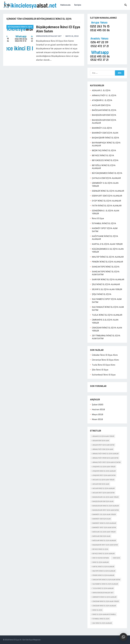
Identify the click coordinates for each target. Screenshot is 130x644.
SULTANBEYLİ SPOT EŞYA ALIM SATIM (107, 301)
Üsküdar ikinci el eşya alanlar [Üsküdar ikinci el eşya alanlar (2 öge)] (104, 606)
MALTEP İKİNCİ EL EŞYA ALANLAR (108, 257)
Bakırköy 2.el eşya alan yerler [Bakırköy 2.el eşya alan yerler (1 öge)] (104, 514)
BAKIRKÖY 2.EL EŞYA (102, 128)
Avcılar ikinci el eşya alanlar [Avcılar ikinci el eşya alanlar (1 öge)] (104, 488)
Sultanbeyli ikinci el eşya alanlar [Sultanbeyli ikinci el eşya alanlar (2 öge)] (105, 584)
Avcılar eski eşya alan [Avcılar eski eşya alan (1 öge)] (101, 484)
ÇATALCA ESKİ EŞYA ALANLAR (106, 178)
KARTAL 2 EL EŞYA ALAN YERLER (107, 244)
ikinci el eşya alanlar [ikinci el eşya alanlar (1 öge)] (101, 562)
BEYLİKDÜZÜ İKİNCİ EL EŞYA (105, 160)
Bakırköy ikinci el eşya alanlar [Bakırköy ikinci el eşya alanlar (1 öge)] (104, 523)
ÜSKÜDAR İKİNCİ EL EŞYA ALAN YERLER (107, 329)
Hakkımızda (65, 5)
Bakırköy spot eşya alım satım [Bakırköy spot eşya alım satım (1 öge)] (104, 527)
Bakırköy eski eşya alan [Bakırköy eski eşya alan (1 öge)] (102, 519)
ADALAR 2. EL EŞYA (101, 90)
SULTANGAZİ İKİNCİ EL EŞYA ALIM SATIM (108, 308)
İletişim (78, 5)
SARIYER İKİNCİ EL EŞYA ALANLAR (108, 279)
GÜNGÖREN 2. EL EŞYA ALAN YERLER (106, 212)
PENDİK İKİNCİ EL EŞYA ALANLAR (107, 262)
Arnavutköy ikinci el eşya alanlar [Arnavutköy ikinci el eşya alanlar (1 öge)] (106, 454)
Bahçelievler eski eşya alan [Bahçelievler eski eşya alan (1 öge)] (103, 501)
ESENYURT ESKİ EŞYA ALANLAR (107, 196)
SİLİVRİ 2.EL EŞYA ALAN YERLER (107, 289)
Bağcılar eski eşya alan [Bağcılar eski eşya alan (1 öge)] (101, 536)
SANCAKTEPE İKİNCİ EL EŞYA (106, 267)
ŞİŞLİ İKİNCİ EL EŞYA (102, 294)
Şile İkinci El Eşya (100, 370)
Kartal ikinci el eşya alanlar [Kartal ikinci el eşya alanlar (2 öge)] (103, 567)
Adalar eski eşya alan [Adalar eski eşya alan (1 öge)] (101, 441)
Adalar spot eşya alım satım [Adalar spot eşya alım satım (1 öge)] (103, 445)
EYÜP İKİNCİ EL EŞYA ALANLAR (106, 201)
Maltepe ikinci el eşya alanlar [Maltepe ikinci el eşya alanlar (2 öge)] (104, 571)
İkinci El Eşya (98, 218)
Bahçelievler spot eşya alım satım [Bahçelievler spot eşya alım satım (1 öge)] (106, 510)
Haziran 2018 (98, 409)
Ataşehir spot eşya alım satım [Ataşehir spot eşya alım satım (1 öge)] (104, 475)
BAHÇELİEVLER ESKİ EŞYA (104, 115)
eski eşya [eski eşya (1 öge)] (117, 558)
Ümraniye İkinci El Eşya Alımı (105, 360)
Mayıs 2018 (98, 414)
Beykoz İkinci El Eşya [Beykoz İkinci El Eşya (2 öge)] (100, 549)
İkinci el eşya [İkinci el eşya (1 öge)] (97, 610)
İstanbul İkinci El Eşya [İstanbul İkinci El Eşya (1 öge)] (101, 619)
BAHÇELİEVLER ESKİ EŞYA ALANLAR (104, 121)
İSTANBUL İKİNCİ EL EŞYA (104, 223)
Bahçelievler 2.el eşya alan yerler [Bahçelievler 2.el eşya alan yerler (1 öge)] (106, 497)
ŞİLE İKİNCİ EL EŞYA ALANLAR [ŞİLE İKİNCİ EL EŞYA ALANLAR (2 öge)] (102, 623)
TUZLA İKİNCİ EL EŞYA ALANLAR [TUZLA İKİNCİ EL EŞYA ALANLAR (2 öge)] (103, 588)
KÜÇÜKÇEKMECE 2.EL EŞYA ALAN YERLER (108, 250)
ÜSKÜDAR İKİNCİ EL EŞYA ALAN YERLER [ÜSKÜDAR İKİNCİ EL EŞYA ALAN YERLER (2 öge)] (106, 601)
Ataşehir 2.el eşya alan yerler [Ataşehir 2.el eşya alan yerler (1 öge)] (104, 467)
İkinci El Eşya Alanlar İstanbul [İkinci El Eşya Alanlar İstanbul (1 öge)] (104, 614)
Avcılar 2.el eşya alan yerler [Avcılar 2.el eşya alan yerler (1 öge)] (103, 480)
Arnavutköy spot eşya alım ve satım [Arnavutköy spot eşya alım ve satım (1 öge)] (106, 462)
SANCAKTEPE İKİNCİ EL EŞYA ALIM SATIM (106, 273)
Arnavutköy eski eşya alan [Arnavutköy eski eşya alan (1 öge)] (103, 449)
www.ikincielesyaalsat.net (49, 36)
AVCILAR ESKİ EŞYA (101, 105)
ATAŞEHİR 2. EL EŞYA (102, 100)
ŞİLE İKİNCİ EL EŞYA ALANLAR (106, 284)
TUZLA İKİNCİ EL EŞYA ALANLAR (107, 315)
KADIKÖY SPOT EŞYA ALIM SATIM (105, 230)
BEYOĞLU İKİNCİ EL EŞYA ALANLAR (104, 167)
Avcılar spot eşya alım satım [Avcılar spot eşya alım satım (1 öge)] (103, 493)
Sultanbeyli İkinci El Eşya (104, 375)
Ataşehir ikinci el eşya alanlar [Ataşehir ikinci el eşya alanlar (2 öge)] (104, 471)
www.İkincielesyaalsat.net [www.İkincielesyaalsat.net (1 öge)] (103, 593)
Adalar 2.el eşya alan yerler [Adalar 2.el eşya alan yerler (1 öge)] (103, 436)
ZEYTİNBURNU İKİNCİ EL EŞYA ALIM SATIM (106, 337)
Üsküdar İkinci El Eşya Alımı (105, 355)
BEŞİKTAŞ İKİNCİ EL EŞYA (104, 150)
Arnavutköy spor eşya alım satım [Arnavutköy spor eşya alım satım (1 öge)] (105, 458)
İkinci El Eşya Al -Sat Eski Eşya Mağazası (25, 640)
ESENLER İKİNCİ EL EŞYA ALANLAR (108, 191)
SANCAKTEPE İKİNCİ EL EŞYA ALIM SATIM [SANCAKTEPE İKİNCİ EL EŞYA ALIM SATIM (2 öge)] (106, 580)
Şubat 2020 (98, 405)
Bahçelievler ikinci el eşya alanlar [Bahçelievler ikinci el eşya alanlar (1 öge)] (106, 506)
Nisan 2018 (97, 419)
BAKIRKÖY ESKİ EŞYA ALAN (105, 133)
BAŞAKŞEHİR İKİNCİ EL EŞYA (106, 138)
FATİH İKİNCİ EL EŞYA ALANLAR (107, 206)
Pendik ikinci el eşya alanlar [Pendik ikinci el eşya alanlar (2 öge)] (103, 575)
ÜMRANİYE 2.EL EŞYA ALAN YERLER (105, 321)
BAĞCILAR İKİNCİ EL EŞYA (104, 110)
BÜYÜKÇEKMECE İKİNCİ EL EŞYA (20, 27)
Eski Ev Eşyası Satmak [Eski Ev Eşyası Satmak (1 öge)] (101, 558)
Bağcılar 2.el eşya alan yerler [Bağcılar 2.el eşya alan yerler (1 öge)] (104, 532)
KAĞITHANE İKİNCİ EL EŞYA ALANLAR (105, 238)
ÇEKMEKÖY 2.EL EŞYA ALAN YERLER (105, 184)
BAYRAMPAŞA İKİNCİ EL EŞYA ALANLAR (106, 144)
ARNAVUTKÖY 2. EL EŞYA (104, 95)
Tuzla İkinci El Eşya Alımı (104, 365)
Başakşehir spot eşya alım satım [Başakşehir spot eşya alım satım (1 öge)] (105, 545)
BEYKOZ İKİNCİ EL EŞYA (103, 155)
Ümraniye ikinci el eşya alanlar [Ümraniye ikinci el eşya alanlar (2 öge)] (105, 597)
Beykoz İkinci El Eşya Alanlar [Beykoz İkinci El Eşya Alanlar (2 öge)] (104, 554)
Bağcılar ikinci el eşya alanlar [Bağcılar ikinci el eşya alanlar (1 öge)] (104, 541)
